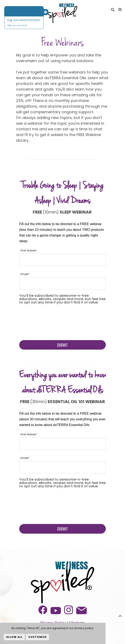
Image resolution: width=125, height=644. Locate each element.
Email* (25, 274)
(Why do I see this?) (17, 25)
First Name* (29, 251)
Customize (37, 637)
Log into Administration (24, 20)
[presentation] (51, 321)
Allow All (14, 637)
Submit (62, 345)
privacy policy (84, 628)
